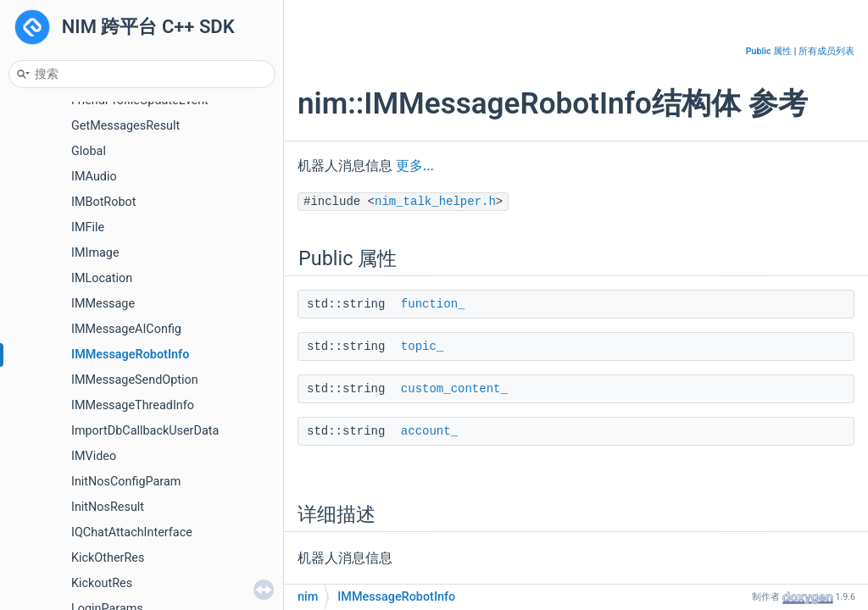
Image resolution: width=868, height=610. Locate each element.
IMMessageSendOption (135, 380)
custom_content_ (454, 389)
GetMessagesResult (125, 126)
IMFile (88, 227)
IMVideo (94, 456)
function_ (433, 304)
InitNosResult (108, 507)
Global (89, 151)
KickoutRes (102, 583)
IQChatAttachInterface (132, 532)
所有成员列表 (826, 51)
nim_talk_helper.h (435, 202)
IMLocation (102, 278)
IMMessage (103, 304)
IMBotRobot (103, 202)
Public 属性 (769, 51)
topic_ (422, 347)
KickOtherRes (108, 558)
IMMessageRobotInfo (130, 355)
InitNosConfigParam (126, 482)
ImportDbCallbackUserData (145, 431)
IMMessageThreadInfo (133, 405)
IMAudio (94, 177)
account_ (429, 431)
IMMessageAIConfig (126, 329)
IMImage (95, 253)
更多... (415, 166)
